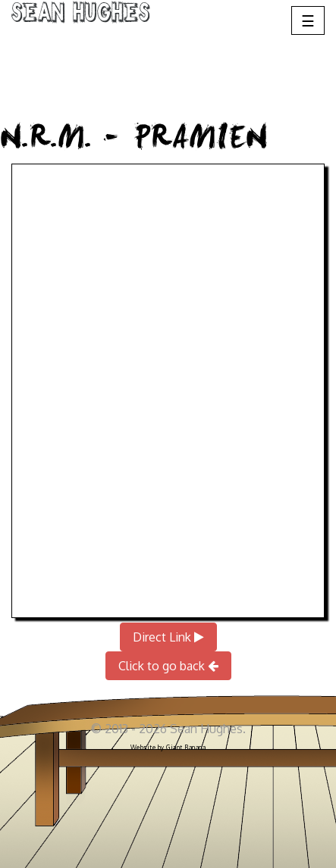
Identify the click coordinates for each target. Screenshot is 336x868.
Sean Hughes (81, 15)
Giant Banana (186, 748)
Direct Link (168, 637)
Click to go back (168, 666)
